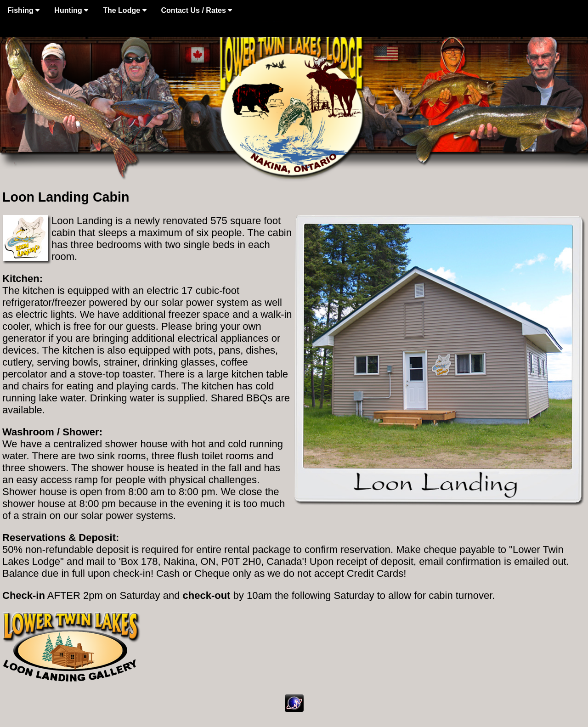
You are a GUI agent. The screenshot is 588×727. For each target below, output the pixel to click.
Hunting (71, 10)
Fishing (23, 10)
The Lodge (124, 10)
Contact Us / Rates (197, 10)
